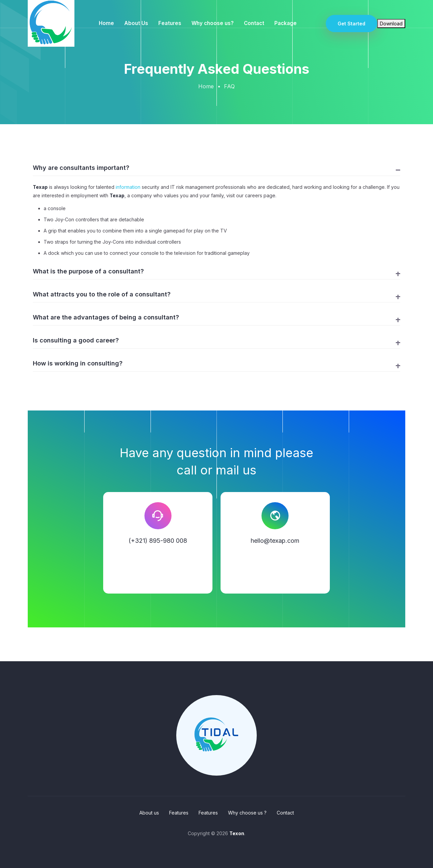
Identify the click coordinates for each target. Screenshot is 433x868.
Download (391, 24)
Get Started (351, 24)
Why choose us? (213, 23)
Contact (254, 23)
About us (149, 813)
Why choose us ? (247, 813)
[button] (216, 170)
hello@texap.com (275, 541)
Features (170, 23)
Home (106, 23)
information (128, 187)
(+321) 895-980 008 (158, 541)
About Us (136, 23)
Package (286, 23)
